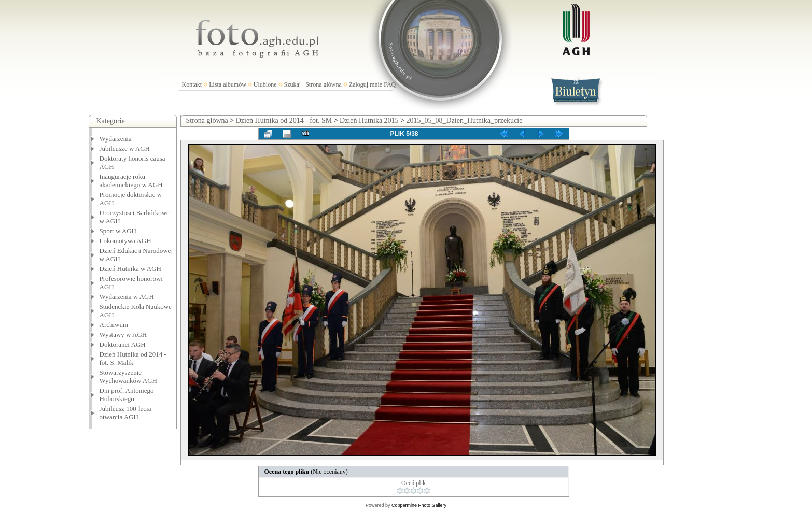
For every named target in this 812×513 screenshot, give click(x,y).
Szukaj (293, 84)
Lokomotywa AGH (125, 241)
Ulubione (265, 84)
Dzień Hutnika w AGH (131, 269)
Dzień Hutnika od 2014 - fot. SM (284, 120)
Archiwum (114, 325)
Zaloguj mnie (366, 84)
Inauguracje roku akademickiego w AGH (131, 181)
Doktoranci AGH (123, 344)
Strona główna (324, 84)
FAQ (390, 84)
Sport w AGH (118, 231)
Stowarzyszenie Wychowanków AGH (129, 376)
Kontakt (192, 84)
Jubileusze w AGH (125, 148)
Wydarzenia (116, 139)
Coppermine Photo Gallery (419, 505)
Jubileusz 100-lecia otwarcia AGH (125, 413)
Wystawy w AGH (123, 334)
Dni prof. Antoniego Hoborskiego (127, 395)
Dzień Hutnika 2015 (369, 120)
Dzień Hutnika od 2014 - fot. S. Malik (133, 358)
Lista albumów (228, 84)
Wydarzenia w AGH (127, 297)
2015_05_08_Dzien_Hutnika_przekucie (465, 120)
